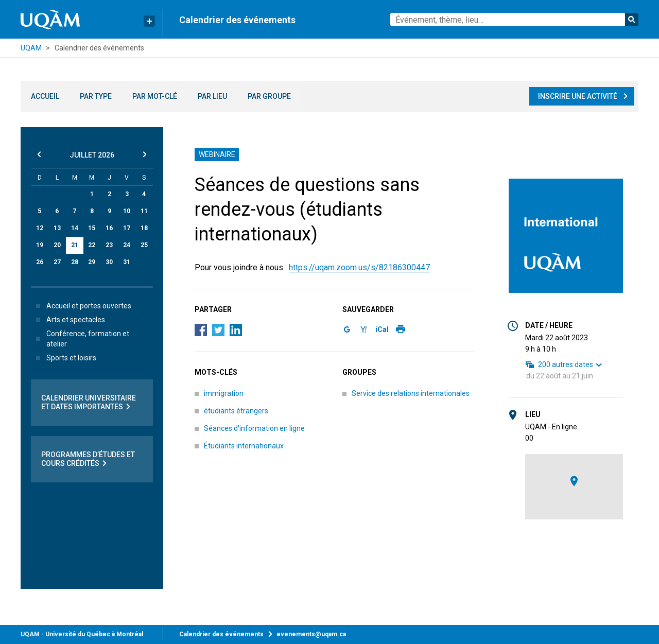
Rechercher (632, 20)
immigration (224, 393)
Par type (96, 96)
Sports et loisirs (64, 358)
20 (57, 245)
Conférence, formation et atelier (81, 339)
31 (127, 262)
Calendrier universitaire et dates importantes (89, 403)
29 (92, 262)
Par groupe (269, 96)
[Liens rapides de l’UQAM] (149, 21)
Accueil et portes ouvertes (82, 306)
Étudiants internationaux (244, 446)
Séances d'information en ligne (254, 428)
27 (57, 262)
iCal (382, 329)
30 (109, 262)
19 (40, 245)
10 (127, 211)
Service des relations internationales (411, 393)
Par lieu (212, 96)
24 (127, 245)
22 (92, 245)
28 (75, 262)
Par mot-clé (155, 96)
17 (127, 228)
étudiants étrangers (236, 411)
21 (75, 245)
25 (144, 245)
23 (109, 245)
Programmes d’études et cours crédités (88, 459)
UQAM (31, 48)
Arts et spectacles (68, 320)
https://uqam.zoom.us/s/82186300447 (359, 267)
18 (144, 228)
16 (109, 228)
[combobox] (514, 20)
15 (92, 228)
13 (57, 228)
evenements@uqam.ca (311, 634)
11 (144, 211)
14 (75, 228)
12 (40, 228)
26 (40, 262)
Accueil (45, 96)
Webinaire (217, 154)
